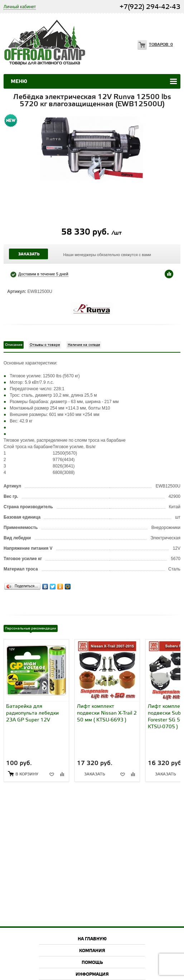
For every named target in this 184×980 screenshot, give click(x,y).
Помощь (92, 963)
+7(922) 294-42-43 (150, 7)
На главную (92, 939)
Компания (92, 951)
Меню (19, 82)
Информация (92, 974)
